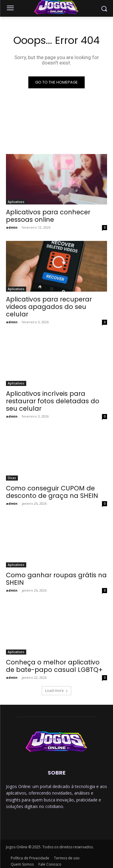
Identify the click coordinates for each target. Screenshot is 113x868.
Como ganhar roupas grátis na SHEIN (56, 579)
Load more (56, 691)
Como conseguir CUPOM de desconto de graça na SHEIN (52, 492)
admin (12, 227)
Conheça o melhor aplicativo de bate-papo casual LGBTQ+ (54, 666)
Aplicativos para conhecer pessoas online (48, 216)
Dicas (12, 478)
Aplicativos (16, 202)
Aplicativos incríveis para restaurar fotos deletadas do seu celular (53, 401)
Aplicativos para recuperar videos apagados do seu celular (49, 307)
